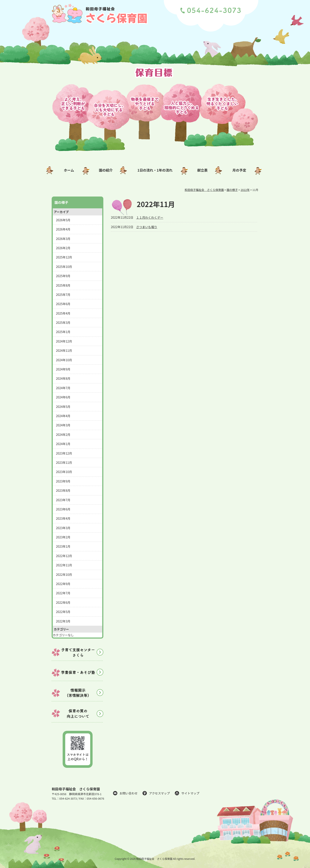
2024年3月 (63, 425)
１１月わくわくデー (150, 217)
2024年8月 (63, 378)
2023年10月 (64, 472)
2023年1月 (63, 546)
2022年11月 (64, 565)
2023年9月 (63, 481)
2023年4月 (63, 518)
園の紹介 (106, 170)
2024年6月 (63, 397)
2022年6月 (63, 602)
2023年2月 (63, 537)
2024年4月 (63, 416)
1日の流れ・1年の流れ (155, 170)
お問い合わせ (129, 793)
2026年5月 (63, 220)
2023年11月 (64, 462)
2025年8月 (63, 285)
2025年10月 (64, 267)
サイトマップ (190, 793)
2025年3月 (63, 323)
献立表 (202, 170)
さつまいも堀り (147, 227)
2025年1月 (63, 332)
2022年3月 (63, 621)
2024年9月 (63, 369)
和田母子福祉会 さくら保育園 (76, 789)
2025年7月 (63, 295)
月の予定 (239, 170)
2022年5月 (63, 612)
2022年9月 (63, 584)
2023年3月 (63, 528)
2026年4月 (63, 229)
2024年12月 (64, 341)
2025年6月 (63, 304)
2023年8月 (63, 490)
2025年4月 (63, 313)
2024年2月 (63, 435)
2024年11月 (64, 350)
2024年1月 (63, 444)
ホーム (69, 170)
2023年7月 (63, 500)
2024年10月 (64, 360)
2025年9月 (63, 276)
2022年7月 (63, 593)
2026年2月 (63, 248)
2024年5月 (63, 407)
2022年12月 (64, 556)
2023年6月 (63, 509)
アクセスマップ (159, 793)
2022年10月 (64, 575)
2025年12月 (64, 257)
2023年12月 (64, 453)
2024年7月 (63, 388)
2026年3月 (63, 239)
